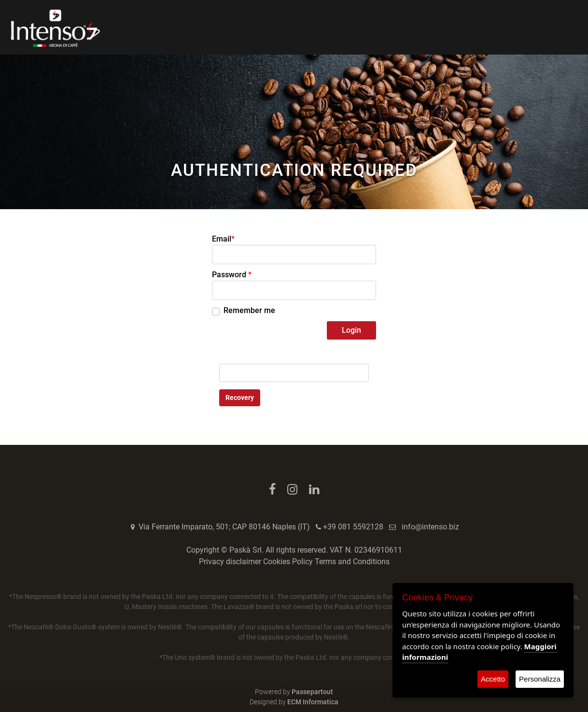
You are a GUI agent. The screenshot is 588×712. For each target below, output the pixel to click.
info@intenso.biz (430, 527)
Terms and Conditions (352, 562)
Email (223, 239)
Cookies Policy (288, 562)
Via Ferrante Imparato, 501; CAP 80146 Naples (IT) (224, 527)
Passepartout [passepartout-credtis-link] (312, 692)
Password (232, 275)
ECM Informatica (313, 702)
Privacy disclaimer (230, 562)
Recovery (240, 398)
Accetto (493, 679)
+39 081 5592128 (353, 527)
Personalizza (540, 679)
